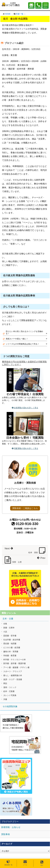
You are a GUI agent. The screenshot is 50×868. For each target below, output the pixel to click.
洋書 (5, 699)
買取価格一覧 (8, 863)
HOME (8, 14)
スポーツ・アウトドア (13, 671)
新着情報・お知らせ (11, 827)
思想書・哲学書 (10, 636)
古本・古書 (8, 619)
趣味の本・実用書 (11, 652)
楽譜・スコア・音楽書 (13, 679)
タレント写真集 (10, 695)
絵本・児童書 (9, 691)
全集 (5, 624)
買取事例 (5, 834)
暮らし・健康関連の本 (13, 675)
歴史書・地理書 (10, 644)
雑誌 (5, 683)
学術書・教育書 (10, 656)
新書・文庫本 (9, 628)
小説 (5, 632)
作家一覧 (20, 14)
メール (25, 863)
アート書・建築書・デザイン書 (16, 667)
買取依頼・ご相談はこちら (25, 508)
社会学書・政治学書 (12, 640)
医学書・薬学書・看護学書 (15, 663)
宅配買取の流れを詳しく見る (26, 448)
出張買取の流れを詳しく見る (26, 408)
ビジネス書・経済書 (12, 648)
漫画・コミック (10, 687)
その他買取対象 (10, 706)
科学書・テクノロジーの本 (15, 660)
